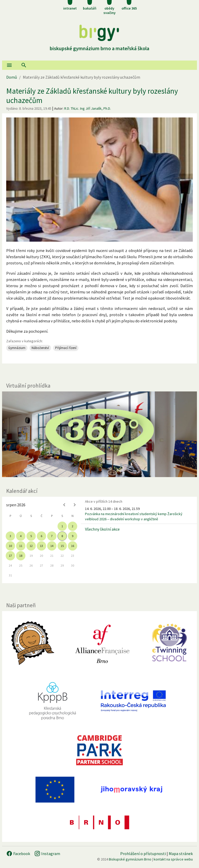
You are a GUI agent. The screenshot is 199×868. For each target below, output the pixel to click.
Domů (12, 77)
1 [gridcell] (62, 526)
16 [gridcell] (73, 546)
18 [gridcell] (21, 556)
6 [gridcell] (41, 536)
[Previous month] (64, 505)
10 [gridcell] (10, 546)
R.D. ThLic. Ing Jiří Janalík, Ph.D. (88, 108)
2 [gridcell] (73, 526)
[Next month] (75, 505)
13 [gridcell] (41, 546)
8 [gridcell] (62, 536)
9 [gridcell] (73, 536)
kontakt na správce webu (173, 859)
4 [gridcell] (21, 536)
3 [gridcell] (10, 536)
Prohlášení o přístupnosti (143, 854)
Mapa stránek (181, 854)
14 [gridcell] (52, 546)
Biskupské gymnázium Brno (130, 859)
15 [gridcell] (62, 546)
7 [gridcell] (52, 536)
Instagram (47, 854)
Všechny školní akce (102, 529)
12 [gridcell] (31, 546)
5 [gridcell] (31, 536)
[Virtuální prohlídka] (99, 434)
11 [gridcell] (21, 546)
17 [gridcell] (10, 556)
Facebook (18, 854)
